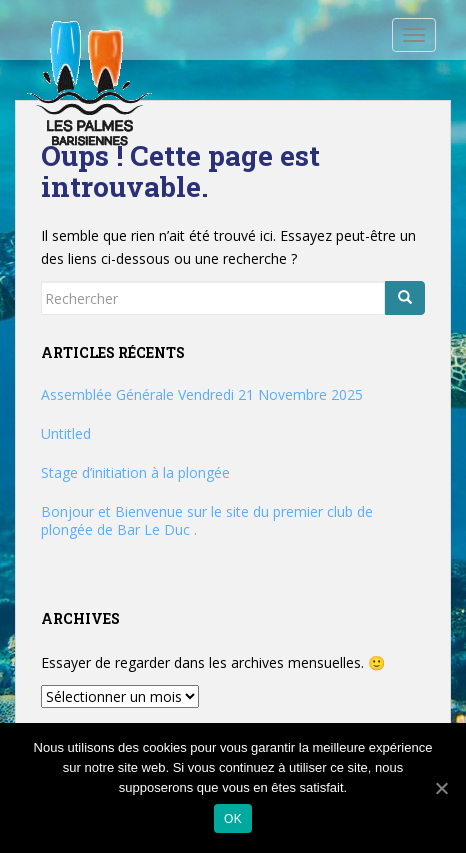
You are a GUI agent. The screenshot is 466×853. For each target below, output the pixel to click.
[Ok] (441, 788)
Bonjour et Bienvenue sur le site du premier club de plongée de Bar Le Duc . (207, 520)
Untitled (66, 433)
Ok (233, 819)
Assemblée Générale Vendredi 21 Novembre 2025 (202, 394)
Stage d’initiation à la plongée (135, 472)
